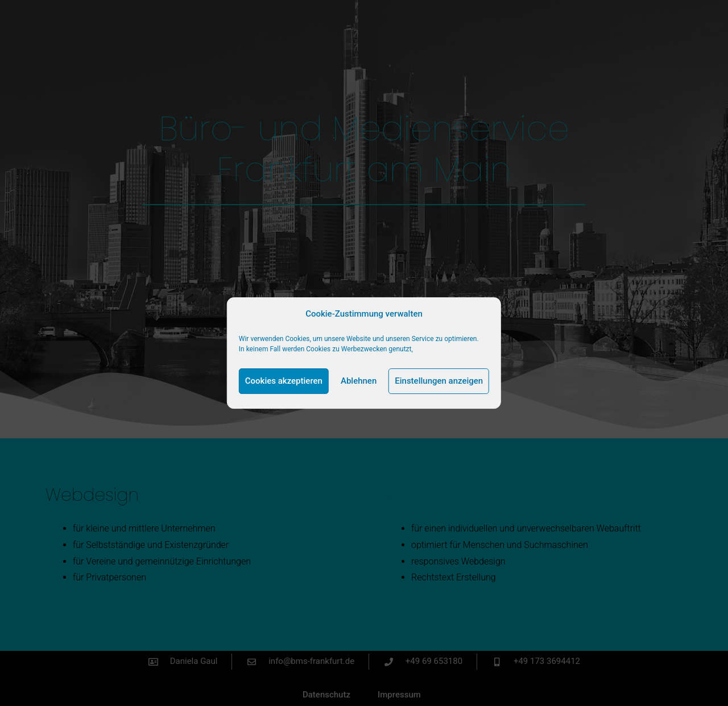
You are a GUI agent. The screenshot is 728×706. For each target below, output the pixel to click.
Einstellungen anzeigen (439, 381)
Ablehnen (359, 381)
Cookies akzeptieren (284, 381)
